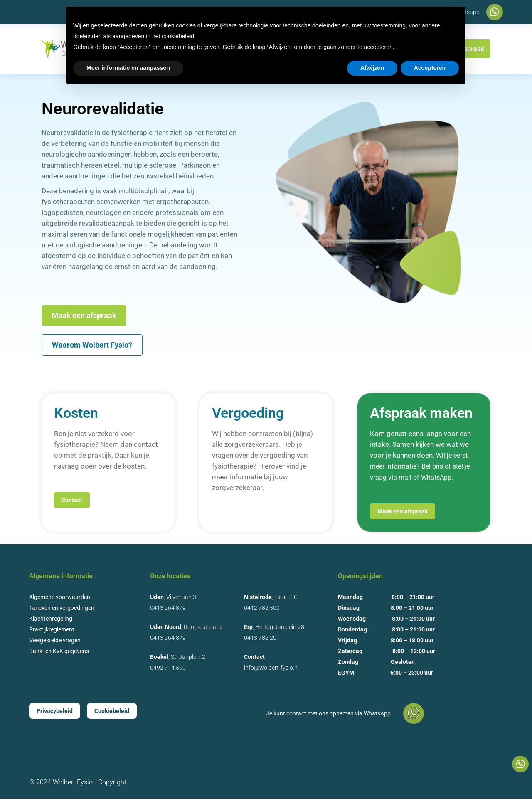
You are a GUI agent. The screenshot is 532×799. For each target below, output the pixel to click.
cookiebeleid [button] (178, 36)
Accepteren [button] (430, 68)
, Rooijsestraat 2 (186, 627)
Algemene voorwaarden (60, 597)
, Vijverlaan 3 (173, 597)
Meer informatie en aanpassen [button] (128, 68)
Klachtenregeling (51, 619)
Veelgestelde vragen (55, 640)
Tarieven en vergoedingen (62, 608)
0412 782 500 (262, 608)
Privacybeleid (55, 711)
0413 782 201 (262, 638)
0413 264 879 (168, 608)
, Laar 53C (271, 597)
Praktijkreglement (52, 629)
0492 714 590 (168, 668)
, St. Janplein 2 (178, 657)
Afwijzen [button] (372, 68)
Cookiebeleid (112, 711)
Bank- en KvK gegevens (59, 651)
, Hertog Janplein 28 (274, 627)
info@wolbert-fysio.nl (271, 668)
